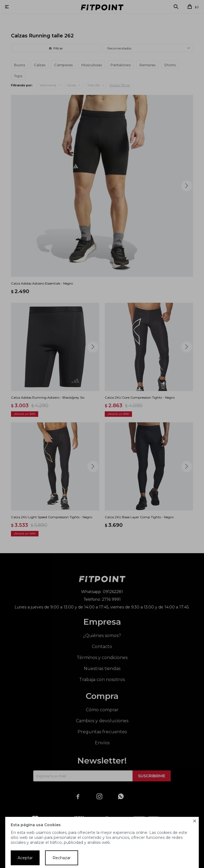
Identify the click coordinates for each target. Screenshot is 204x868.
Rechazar (62, 858)
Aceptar (25, 858)
